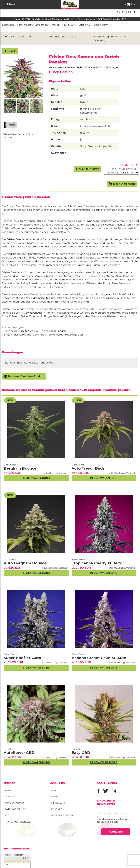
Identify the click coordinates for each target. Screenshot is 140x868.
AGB (53, 790)
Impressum (58, 803)
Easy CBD (81, 753)
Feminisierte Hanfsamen (32, 25)
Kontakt (57, 809)
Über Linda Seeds (62, 815)
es (118, 12)
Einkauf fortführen (87, 169)
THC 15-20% (69, 25)
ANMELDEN (116, 832)
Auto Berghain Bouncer (26, 563)
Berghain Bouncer (21, 468)
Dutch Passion (61, 72)
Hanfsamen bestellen (18, 822)
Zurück (10, 51)
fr (129, 12)
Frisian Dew (100, 25)
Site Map (56, 797)
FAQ (7, 815)
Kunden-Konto (14, 803)
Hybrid (55, 25)
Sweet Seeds (78, 559)
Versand (10, 790)
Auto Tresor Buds (88, 468)
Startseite (8, 25)
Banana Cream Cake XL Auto (99, 658)
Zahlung (10, 797)
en (123, 12)
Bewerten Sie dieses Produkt (24, 376)
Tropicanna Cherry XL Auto (97, 563)
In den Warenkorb (122, 184)
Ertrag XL (84, 25)
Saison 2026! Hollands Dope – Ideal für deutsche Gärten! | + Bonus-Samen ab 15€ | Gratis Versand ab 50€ (70, 19)
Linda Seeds (10, 465)
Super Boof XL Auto (22, 658)
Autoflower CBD (19, 753)
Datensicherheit (15, 809)
